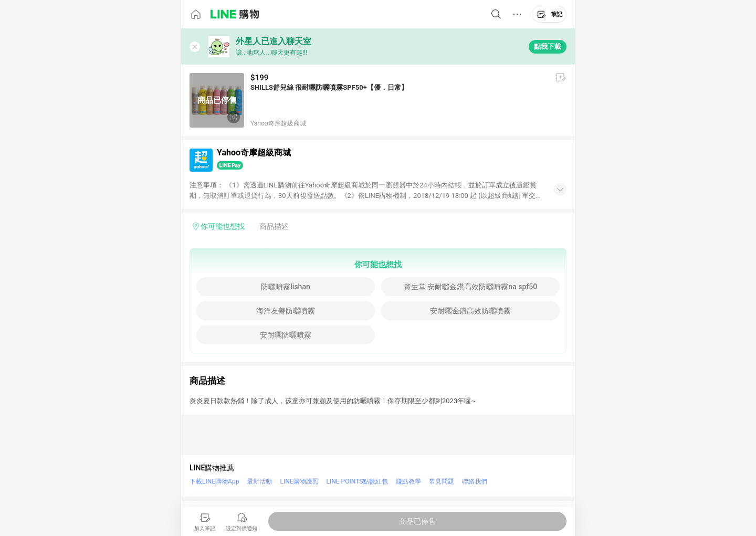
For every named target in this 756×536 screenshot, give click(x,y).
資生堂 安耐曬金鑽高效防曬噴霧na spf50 (470, 287)
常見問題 (442, 481)
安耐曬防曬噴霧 (286, 335)
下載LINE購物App (214, 481)
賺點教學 (408, 481)
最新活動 (259, 481)
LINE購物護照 (299, 481)
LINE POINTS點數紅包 (358, 481)
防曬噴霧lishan (285, 287)
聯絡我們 (475, 481)
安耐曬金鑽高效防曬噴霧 (470, 311)
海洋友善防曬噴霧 (286, 311)
